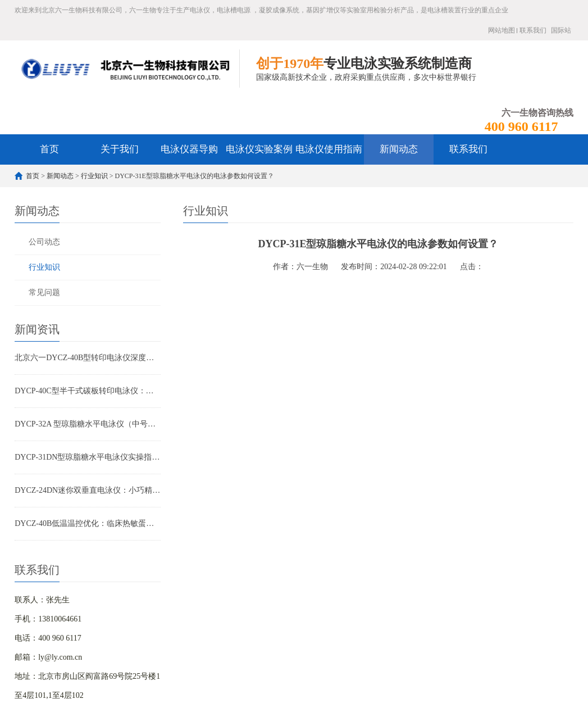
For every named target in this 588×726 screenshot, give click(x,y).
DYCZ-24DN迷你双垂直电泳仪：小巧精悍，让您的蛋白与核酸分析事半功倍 (88, 490)
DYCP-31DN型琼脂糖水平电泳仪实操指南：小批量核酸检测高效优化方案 (88, 457)
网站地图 (502, 30)
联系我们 (533, 30)
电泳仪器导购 (189, 149)
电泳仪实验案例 (259, 149)
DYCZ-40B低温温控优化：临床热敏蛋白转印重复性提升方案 (88, 523)
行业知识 (94, 176)
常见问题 (44, 292)
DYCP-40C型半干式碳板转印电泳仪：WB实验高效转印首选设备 (88, 391)
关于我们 (120, 149)
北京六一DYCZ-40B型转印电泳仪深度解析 (88, 358)
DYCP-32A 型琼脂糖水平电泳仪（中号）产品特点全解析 (88, 424)
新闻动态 (399, 149)
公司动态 (44, 242)
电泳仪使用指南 (329, 149)
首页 (49, 149)
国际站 (561, 30)
